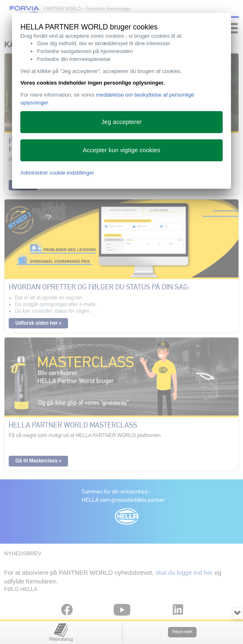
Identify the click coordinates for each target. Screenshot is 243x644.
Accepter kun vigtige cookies (122, 150)
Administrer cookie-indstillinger (57, 173)
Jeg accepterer (121, 122)
